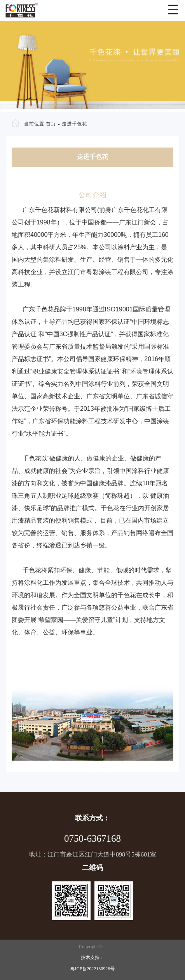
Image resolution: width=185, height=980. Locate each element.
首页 (51, 124)
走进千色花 (74, 124)
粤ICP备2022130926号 (93, 969)
